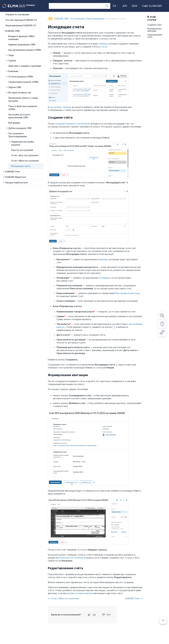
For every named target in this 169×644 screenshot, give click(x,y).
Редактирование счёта (155, 36)
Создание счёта (155, 25)
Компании (103, 259)
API (125, 6)
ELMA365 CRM (61, 19)
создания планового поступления (73, 124)
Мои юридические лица (127, 293)
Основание (104, 278)
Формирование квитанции (154, 30)
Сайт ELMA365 (152, 6)
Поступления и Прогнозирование (88, 19)
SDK (135, 6)
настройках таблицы (61, 107)
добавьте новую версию (80, 593)
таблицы (103, 44)
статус (104, 47)
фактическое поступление (70, 558)
